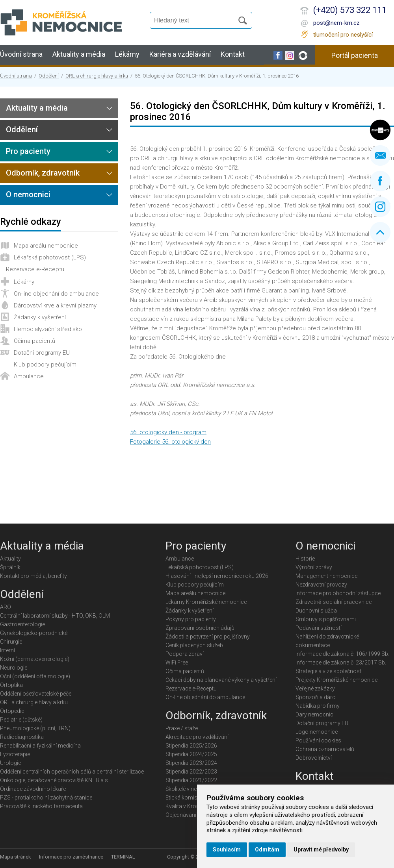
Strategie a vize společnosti (329, 671)
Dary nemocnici (315, 714)
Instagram (380, 207)
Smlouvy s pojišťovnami (326, 619)
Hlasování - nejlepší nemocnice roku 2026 (217, 576)
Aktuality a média (79, 54)
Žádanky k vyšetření (40, 317)
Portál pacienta (355, 55)
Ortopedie (12, 711)
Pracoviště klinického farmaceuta (41, 806)
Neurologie (14, 668)
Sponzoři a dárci (316, 697)
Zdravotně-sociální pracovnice (334, 602)
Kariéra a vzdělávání (180, 54)
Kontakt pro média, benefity (33, 576)
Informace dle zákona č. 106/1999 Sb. (342, 654)
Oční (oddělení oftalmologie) (35, 676)
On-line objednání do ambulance (56, 294)
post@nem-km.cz (336, 23)
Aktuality (10, 559)
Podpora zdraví (185, 654)
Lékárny (127, 54)
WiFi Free (177, 663)
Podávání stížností (319, 628)
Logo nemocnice (317, 732)
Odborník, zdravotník (43, 173)
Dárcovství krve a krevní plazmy (55, 305)
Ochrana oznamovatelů (325, 749)
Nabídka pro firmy (318, 706)
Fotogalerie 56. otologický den (170, 442)
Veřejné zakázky (315, 688)
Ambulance (29, 376)
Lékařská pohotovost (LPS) (50, 257)
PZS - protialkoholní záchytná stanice (46, 798)
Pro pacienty (28, 151)
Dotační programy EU (42, 353)
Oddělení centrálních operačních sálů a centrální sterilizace (72, 772)
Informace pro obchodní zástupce (338, 593)
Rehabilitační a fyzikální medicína (40, 746)
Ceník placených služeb (194, 645)
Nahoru (380, 232)
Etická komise (183, 798)
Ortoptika (11, 685)
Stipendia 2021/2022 (191, 780)
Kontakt (233, 54)
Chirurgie (11, 642)
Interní (7, 650)
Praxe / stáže (182, 728)
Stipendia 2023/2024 (191, 763)
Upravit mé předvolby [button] (321, 849)
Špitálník (10, 567)
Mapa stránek (16, 857)
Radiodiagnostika (22, 737)
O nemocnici (28, 194)
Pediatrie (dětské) (21, 720)
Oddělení (49, 76)
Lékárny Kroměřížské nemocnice (206, 602)
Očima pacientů (34, 341)
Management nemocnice (326, 576)
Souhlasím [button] (227, 849)
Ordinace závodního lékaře (33, 789)
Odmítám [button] (267, 849)
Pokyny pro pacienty (191, 619)
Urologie (10, 763)
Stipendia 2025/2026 (191, 746)
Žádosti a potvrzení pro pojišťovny (208, 637)
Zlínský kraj (380, 130)
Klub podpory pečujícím (45, 365)
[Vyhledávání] (195, 20)
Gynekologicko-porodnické (34, 633)
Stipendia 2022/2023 (191, 772)
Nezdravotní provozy (321, 585)
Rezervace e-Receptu (35, 269)
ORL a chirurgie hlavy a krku (97, 76)
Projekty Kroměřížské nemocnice (336, 680)
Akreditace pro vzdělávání (197, 737)
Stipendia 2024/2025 (191, 754)
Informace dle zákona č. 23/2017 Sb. (341, 663)
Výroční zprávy (314, 567)
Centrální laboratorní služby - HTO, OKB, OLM (55, 616)
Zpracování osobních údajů (200, 628)
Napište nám (380, 155)
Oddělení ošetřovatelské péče (36, 694)
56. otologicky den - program (168, 432)
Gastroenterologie (22, 624)
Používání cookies (318, 740)
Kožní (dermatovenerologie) (35, 659)
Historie (305, 559)
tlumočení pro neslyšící (343, 35)
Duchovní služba (316, 611)
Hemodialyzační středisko (48, 329)
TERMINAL (123, 857)
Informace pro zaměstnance (71, 857)
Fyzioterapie (15, 754)
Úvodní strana (21, 54)
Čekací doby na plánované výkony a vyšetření (221, 680)
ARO (6, 607)
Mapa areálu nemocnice (46, 246)
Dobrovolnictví (314, 758)
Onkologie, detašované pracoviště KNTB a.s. (55, 780)
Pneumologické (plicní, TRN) (35, 728)
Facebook (380, 181)
